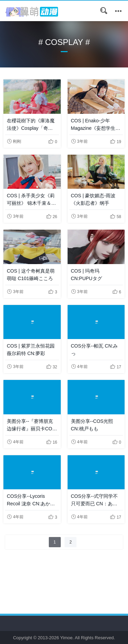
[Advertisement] (64, 573)
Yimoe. (67, 638)
